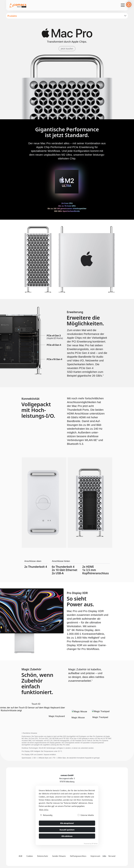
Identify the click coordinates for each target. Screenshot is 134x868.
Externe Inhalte (86, 815)
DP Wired (94, 843)
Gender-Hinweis (59, 856)
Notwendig (46, 815)
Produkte (12, 16)
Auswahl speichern (67, 830)
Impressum (95, 856)
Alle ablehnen (67, 836)
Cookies (30, 856)
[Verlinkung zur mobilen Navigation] (123, 5)
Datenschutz (43, 856)
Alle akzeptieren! (67, 823)
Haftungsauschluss (78, 856)
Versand (112, 856)
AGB (20, 856)
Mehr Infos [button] (44, 810)
